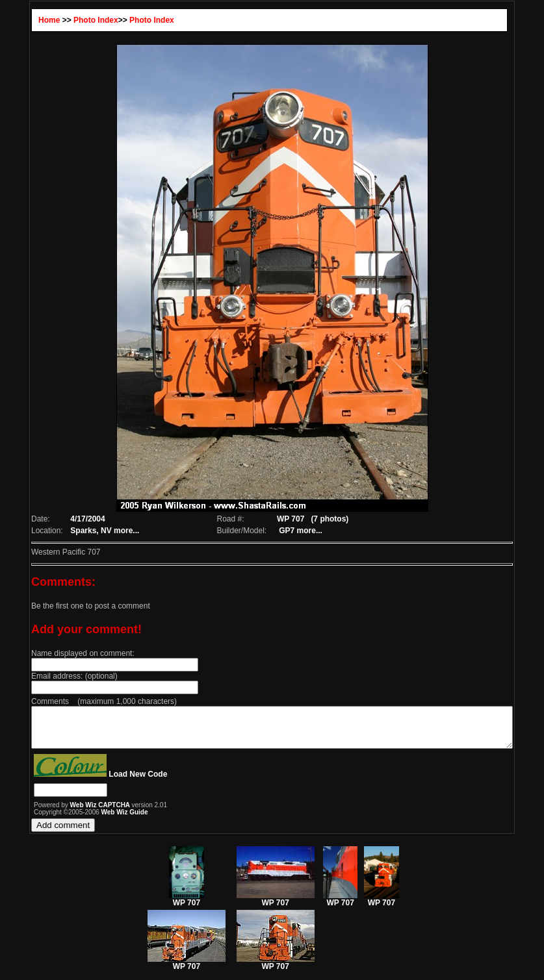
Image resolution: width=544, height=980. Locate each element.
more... (100, 531)
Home (20, 20)
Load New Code (109, 782)
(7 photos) (326, 519)
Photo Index (67, 20)
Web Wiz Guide (96, 820)
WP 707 (187, 907)
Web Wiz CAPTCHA (72, 813)
